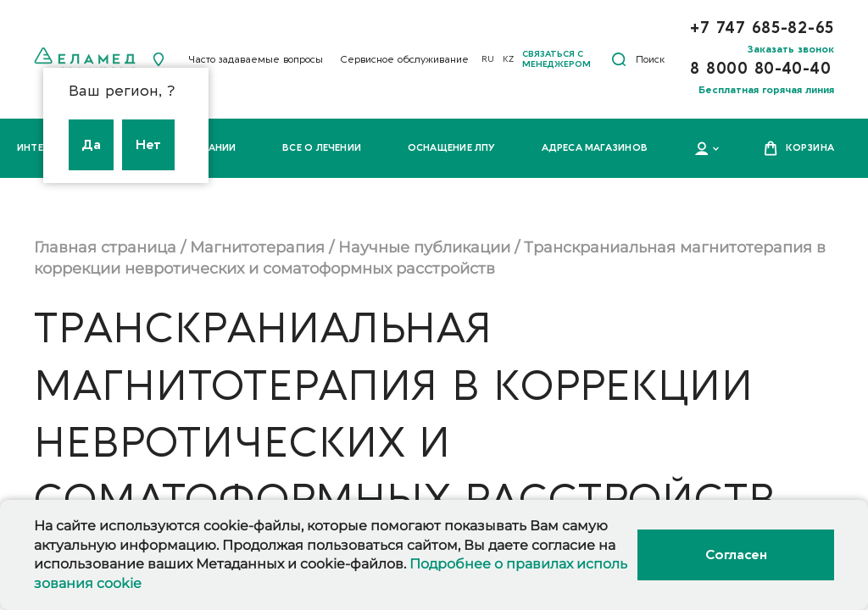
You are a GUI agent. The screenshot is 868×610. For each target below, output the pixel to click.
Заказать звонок (791, 49)
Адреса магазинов (595, 148)
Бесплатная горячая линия (766, 90)
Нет (148, 145)
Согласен (736, 555)
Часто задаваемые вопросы (256, 59)
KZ (508, 59)
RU (488, 59)
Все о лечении (322, 148)
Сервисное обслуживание (404, 59)
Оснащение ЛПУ (452, 148)
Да (91, 145)
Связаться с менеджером (556, 59)
